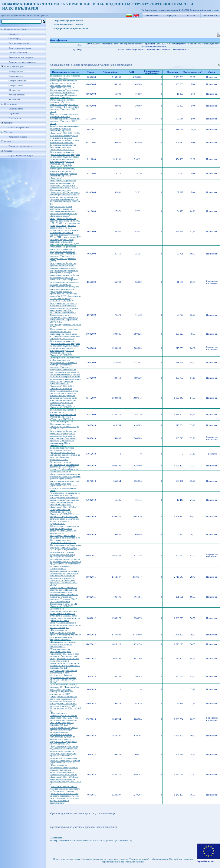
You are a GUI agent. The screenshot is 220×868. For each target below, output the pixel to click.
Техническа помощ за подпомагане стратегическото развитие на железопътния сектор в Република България (64, 466)
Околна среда (15, 39)
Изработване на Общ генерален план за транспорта (65, 77)
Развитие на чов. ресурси (21, 57)
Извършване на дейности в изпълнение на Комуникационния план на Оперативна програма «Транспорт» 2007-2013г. (63, 414)
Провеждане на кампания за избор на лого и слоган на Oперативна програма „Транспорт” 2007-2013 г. (64, 84)
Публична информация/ (12, 15)
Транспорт (14, 34)
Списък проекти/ (40, 15)
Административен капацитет (22, 62)
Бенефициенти (16, 109)
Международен (16, 71)
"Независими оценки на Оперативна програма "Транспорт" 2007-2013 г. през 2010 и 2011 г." (65, 425)
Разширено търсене (18, 137)
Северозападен (16, 76)
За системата (210, 15)
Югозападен (14, 90)
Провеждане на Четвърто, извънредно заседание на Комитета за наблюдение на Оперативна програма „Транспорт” (63, 173)
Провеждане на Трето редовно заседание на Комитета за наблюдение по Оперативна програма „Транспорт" (65, 94)
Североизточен (16, 85)
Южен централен (17, 95)
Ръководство (152, 15)
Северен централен (18, 81)
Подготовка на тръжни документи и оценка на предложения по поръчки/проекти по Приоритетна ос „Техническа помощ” (63, 211)
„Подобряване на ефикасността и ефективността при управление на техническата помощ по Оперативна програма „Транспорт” (65, 362)
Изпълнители (15, 118)
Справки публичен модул (21, 156)
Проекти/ (28, 15)
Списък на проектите (19, 127)
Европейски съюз (206, 861)
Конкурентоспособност (20, 48)
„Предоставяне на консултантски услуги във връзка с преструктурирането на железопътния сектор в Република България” (65, 635)
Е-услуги (172, 15)
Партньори (14, 113)
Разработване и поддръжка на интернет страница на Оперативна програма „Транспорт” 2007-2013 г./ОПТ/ (65, 129)
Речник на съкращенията (20, 146)
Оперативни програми (15, 29)
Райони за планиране (14, 67)
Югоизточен (14, 99)
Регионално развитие (19, 43)
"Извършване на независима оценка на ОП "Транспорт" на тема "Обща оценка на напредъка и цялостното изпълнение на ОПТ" (64, 689)
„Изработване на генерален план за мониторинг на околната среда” (63, 644)
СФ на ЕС (191, 15)
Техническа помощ (18, 53)
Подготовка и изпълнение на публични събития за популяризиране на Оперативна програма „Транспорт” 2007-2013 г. (65, 119)
